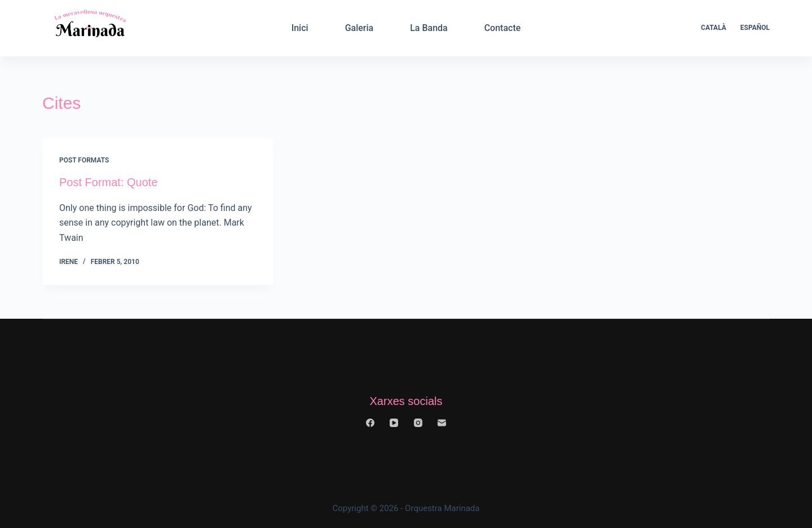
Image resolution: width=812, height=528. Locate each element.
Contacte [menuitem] (503, 28)
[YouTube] (394, 423)
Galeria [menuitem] (359, 28)
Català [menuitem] (714, 28)
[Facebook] (370, 423)
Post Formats (84, 160)
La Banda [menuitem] (429, 28)
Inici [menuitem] (300, 28)
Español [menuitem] (755, 28)
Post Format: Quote (109, 182)
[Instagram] (418, 423)
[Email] (442, 423)
